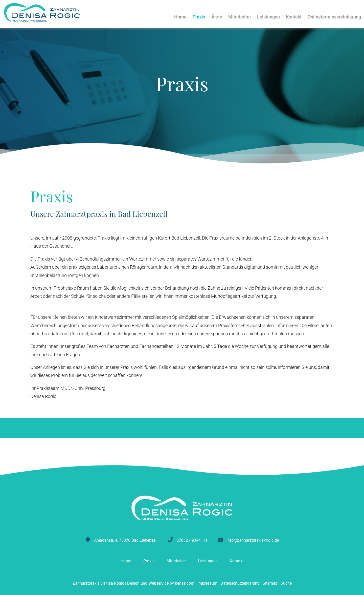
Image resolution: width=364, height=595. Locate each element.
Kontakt (294, 17)
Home (180, 17)
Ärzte (217, 17)
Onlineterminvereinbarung (334, 17)
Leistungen (268, 17)
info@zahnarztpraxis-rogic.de (253, 540)
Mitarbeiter (240, 17)
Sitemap (270, 583)
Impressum (207, 583)
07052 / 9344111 (192, 540)
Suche (286, 583)
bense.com (185, 583)
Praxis (199, 17)
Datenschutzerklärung (240, 583)
